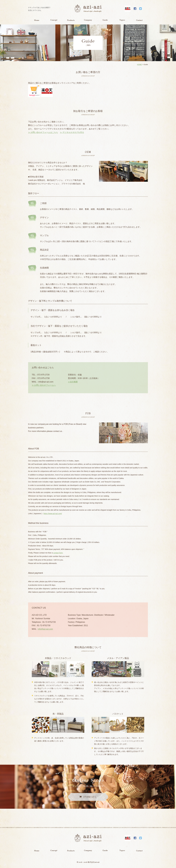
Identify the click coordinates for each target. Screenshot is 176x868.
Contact (139, 20)
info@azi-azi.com (45, 629)
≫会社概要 (73, 382)
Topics (122, 20)
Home (37, 20)
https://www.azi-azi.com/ (53, 514)
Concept (54, 20)
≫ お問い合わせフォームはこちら (43, 132)
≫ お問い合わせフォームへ (44, 385)
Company (88, 20)
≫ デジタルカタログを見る (72, 132)
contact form (58, 553)
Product (71, 20)
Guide (105, 20)
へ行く (90, 797)
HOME (139, 64)
